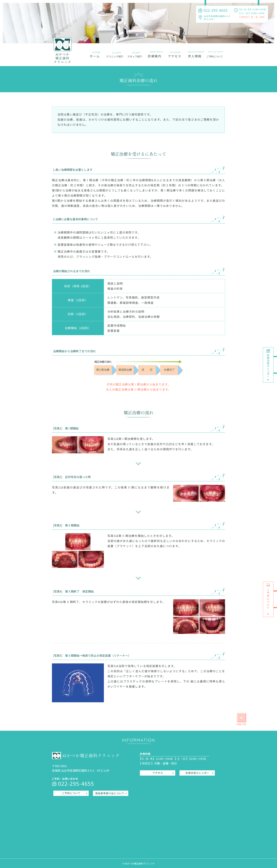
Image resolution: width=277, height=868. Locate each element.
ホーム (95, 56)
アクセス (175, 56)
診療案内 (155, 56)
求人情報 (195, 56)
